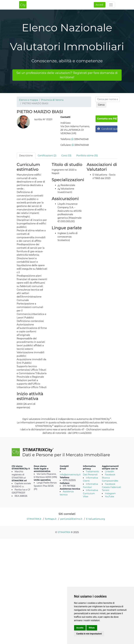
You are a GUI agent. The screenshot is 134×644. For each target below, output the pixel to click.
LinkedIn (110, 472)
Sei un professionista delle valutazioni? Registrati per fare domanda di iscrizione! (67, 75)
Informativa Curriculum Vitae (90, 493)
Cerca (101, 105)
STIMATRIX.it (34, 519)
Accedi (100, 5)
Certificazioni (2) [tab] (47, 156)
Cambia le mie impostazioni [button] (89, 634)
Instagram (110, 493)
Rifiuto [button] (92, 628)
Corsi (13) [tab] (66, 156)
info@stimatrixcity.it (70, 475)
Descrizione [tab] (26, 156)
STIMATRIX (64, 532)
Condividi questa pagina (107, 129)
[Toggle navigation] (111, 5)
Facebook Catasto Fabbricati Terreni (111, 487)
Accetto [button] (80, 628)
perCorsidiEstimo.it (71, 519)
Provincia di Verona (52, 100)
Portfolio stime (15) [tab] (87, 156)
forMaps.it (51, 519)
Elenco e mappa (29, 100)
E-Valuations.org (96, 519)
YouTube (110, 497)
